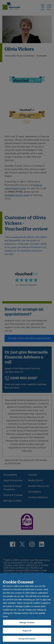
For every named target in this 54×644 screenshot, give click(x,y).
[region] (27, 609)
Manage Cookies (27, 623)
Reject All (27, 631)
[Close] (51, 577)
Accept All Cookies (27, 639)
